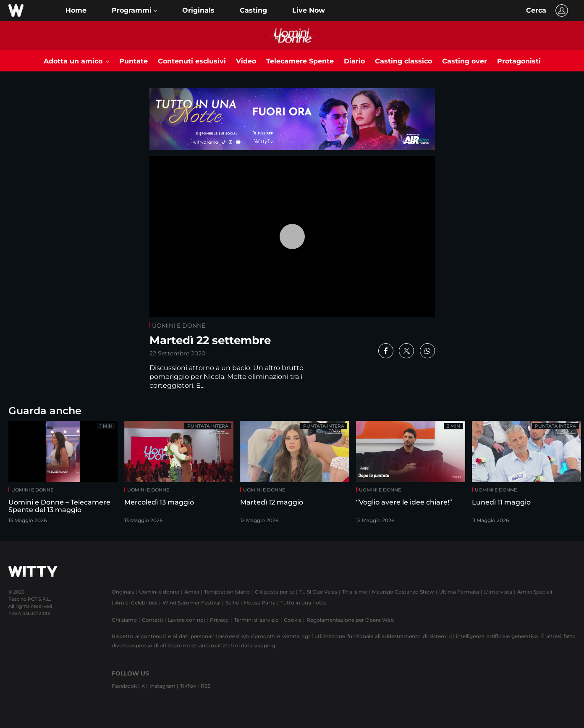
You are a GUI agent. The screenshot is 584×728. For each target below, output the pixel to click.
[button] (134, 11)
